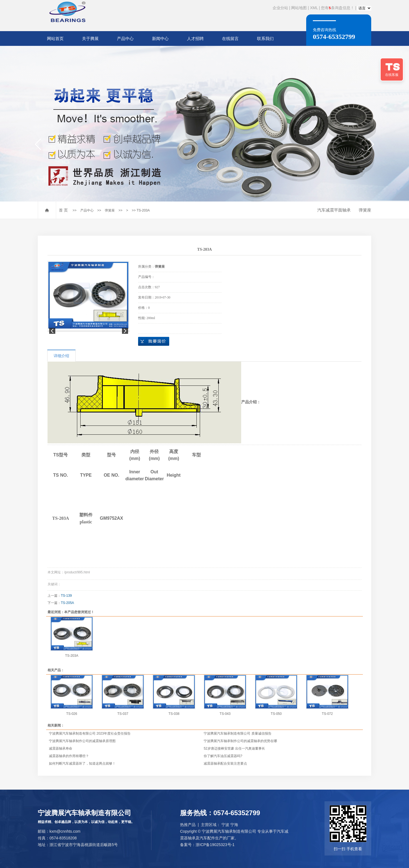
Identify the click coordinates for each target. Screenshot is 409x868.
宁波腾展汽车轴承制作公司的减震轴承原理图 (82, 741)
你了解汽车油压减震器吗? (223, 756)
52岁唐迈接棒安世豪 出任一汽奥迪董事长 (234, 748)
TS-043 (225, 714)
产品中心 (125, 38)
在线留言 (230, 38)
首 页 (63, 210)
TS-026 (72, 714)
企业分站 (280, 8)
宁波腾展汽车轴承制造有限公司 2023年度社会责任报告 (90, 733)
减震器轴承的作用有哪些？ (69, 756)
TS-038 (174, 714)
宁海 (234, 825)
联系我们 (265, 38)
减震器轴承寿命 (61, 748)
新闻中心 (160, 38)
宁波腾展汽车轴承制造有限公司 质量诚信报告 (237, 733)
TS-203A (72, 656)
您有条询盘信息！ (337, 8)
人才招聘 (195, 38)
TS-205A (67, 603)
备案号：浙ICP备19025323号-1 (207, 845)
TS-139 (66, 596)
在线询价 (154, 341)
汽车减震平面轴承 (334, 210)
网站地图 (299, 8)
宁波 (225, 825)
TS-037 (123, 714)
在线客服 (392, 75)
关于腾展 (90, 38)
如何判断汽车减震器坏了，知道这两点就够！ (82, 763)
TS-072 (327, 714)
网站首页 (55, 38)
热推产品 (188, 825)
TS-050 (276, 714)
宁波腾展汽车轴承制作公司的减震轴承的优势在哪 (240, 741)
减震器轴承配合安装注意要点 (225, 763)
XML (314, 8)
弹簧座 (110, 210)
